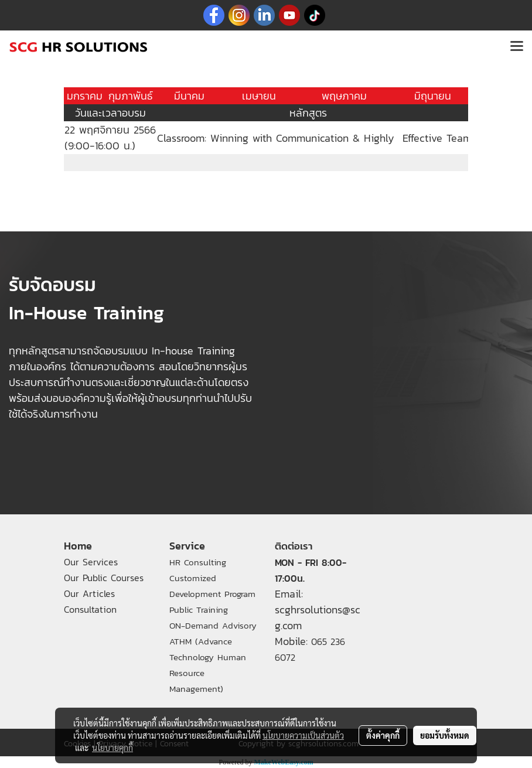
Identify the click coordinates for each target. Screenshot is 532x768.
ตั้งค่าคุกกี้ (383, 735)
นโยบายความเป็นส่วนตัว (303, 735)
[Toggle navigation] (517, 47)
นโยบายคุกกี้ (112, 747)
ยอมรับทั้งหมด (445, 735)
